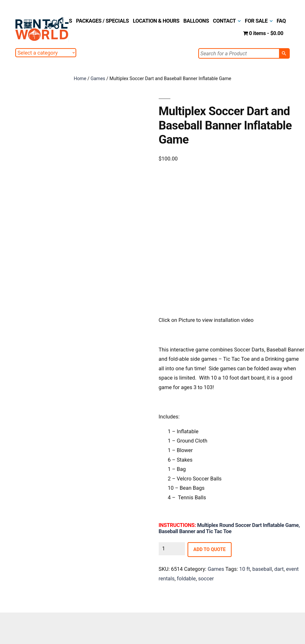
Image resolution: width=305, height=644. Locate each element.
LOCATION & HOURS (156, 21)
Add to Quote (210, 549)
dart (279, 569)
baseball (262, 569)
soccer (206, 579)
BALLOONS (196, 21)
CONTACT (224, 21)
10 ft (245, 569)
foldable (186, 579)
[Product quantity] (172, 549)
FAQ (281, 21)
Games (98, 79)
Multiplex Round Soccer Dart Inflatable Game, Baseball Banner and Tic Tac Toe (229, 528)
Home (80, 79)
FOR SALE (256, 21)
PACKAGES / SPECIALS (102, 21)
